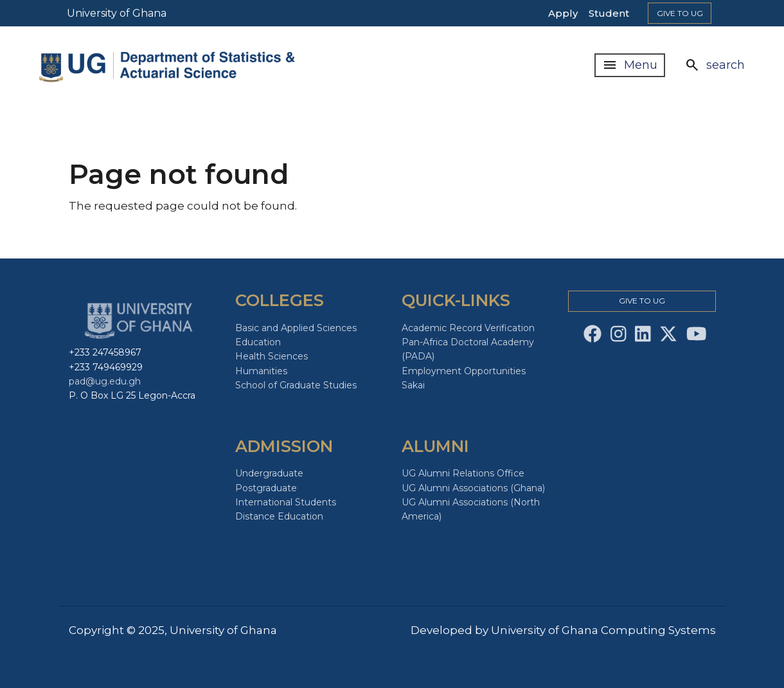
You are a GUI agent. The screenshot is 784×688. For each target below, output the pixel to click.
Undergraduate (269, 473)
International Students (286, 502)
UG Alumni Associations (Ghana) (473, 488)
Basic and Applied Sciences (296, 328)
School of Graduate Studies (296, 385)
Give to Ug (680, 13)
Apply (563, 13)
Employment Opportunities (464, 371)
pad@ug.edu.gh (105, 381)
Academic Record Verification (468, 328)
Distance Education (279, 516)
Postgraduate (266, 488)
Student (609, 13)
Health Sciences (272, 356)
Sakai (413, 385)
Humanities (261, 371)
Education (258, 342)
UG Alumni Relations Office (463, 473)
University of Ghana (117, 13)
